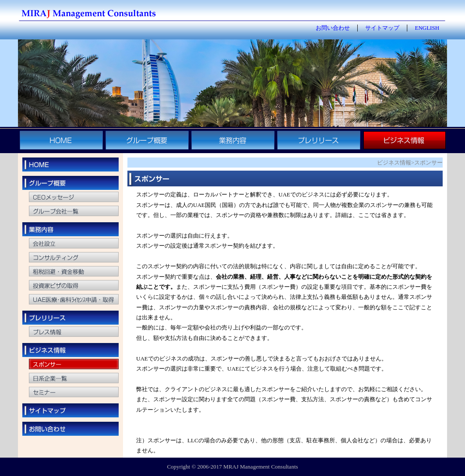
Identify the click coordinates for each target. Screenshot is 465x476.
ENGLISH (427, 28)
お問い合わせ (333, 28)
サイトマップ (382, 28)
